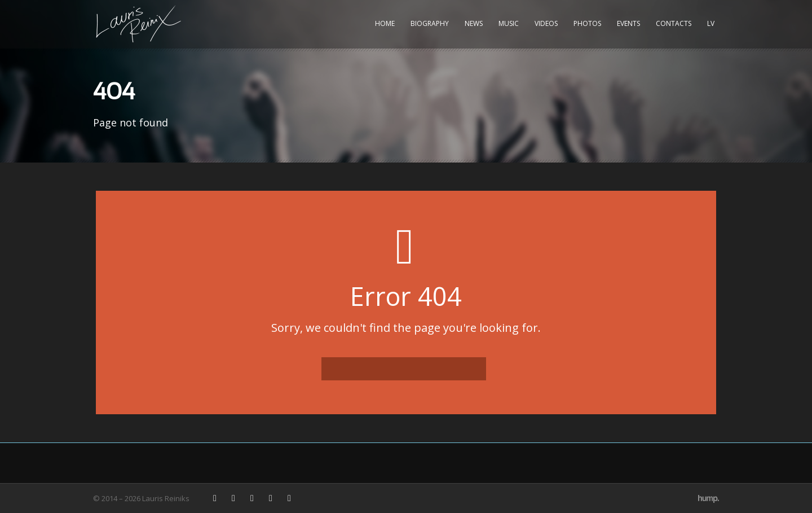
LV (711, 23)
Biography (430, 23)
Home (385, 23)
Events (628, 23)
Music (509, 23)
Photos (587, 23)
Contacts (674, 23)
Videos (546, 23)
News (474, 23)
